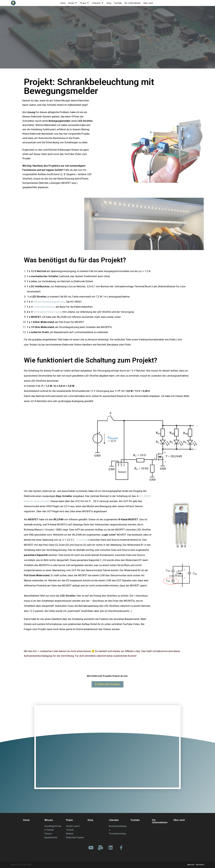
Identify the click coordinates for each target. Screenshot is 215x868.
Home (26, 820)
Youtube (135, 820)
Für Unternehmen (160, 821)
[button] (107, 684)
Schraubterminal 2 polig (48, 312)
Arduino (70, 834)
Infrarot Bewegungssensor (49, 302)
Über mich (179, 820)
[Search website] (62, 9)
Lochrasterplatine (44, 307)
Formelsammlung (117, 834)
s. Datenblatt (81, 540)
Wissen (49, 820)
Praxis (69, 820)
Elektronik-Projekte (75, 837)
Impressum (191, 864)
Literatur (114, 820)
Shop (90, 820)
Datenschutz (200, 864)
